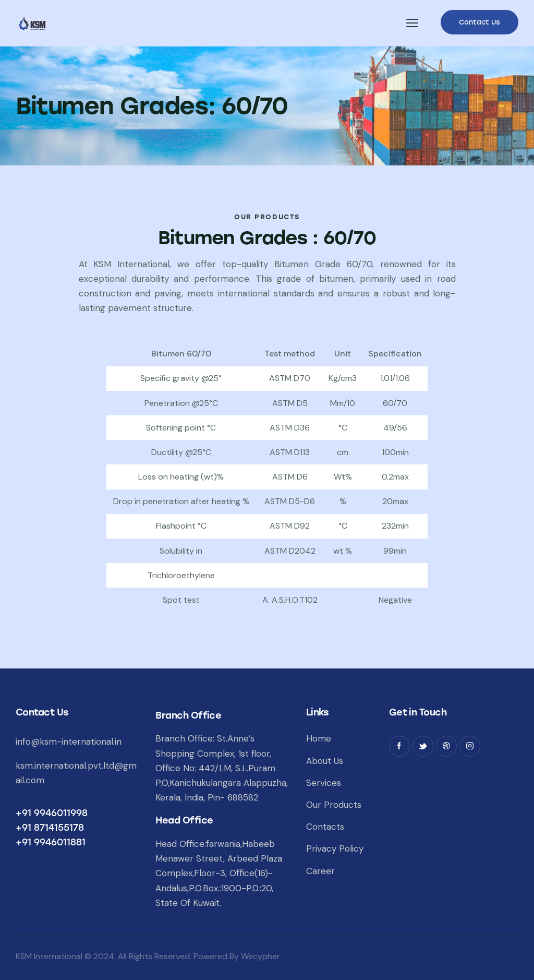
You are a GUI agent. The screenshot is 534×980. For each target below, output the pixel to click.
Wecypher (260, 956)
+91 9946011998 (52, 813)
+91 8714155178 (50, 828)
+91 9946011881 (51, 842)
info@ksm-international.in (69, 742)
